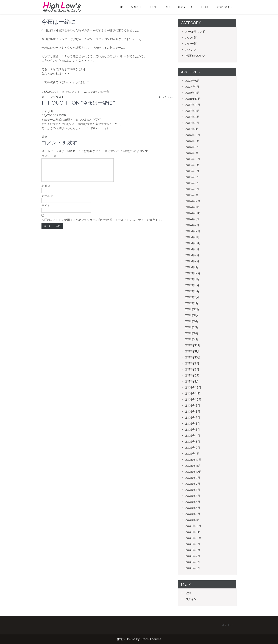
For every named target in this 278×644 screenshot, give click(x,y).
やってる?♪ (166, 97)
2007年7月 (193, 556)
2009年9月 (193, 406)
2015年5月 (192, 183)
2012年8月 (192, 291)
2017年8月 (192, 117)
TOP (120, 7)
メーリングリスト (53, 97)
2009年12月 (193, 388)
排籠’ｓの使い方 (195, 56)
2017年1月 (192, 129)
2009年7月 (193, 418)
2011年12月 (192, 309)
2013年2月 (192, 261)
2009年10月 (193, 400)
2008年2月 (193, 514)
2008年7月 (193, 484)
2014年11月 (192, 207)
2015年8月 (192, 171)
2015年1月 (192, 195)
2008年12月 (193, 460)
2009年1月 (192, 454)
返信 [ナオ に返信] (44, 137)
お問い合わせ (225, 7)
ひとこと (191, 50)
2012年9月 (192, 285)
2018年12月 (193, 99)
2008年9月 (193, 478)
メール (48, 200)
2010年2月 (192, 376)
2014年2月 (192, 225)
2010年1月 (192, 382)
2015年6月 (192, 177)
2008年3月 (193, 508)
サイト (46, 210)
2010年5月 (192, 370)
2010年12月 (193, 345)
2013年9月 (192, 249)
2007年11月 (193, 532)
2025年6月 (192, 81)
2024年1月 (192, 87)
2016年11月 (192, 141)
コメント (49, 156)
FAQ (167, 7)
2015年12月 (193, 159)
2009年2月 (193, 448)
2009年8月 (193, 412)
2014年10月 (193, 213)
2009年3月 (193, 442)
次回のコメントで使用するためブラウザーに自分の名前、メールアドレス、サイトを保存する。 (102, 224)
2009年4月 (193, 436)
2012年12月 (193, 273)
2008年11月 (193, 466)
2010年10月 (193, 357)
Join (152, 7)
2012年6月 (192, 297)
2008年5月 (193, 496)
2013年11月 (192, 237)
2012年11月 (192, 279)
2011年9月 (192, 321)
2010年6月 (192, 363)
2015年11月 (192, 165)
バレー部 (104, 92)
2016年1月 (192, 153)
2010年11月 (193, 351)
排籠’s (65, 7)
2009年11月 (193, 394)
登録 (188, 593)
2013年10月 (193, 243)
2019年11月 (192, 93)
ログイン (191, 599)
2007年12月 (193, 526)
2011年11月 (192, 315)
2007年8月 (193, 550)
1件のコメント (71, 92)
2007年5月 (193, 568)
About (136, 7)
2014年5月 (192, 219)
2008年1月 (192, 520)
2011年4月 (192, 339)
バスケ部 (191, 38)
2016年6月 (192, 147)
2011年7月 (192, 327)
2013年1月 (192, 267)
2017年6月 (192, 123)
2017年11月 (192, 111)
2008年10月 (193, 472)
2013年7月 (192, 255)
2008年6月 (193, 490)
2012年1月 (192, 303)
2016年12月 (193, 135)
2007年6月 (193, 562)
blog (205, 7)
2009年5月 (193, 430)
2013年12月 (193, 231)
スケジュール (185, 7)
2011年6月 (192, 333)
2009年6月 (193, 424)
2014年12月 (193, 201)
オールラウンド (195, 32)
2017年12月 (193, 105)
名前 (46, 190)
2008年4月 (193, 502)
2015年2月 (192, 189)
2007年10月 (193, 538)
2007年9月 (193, 544)
